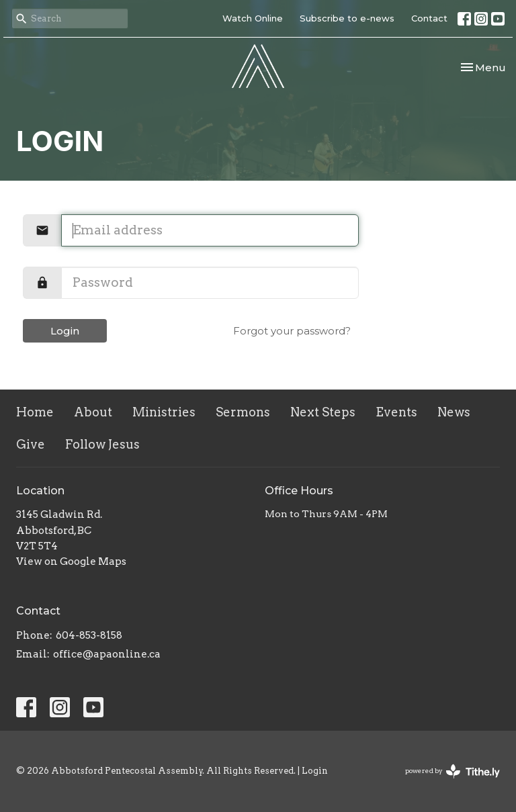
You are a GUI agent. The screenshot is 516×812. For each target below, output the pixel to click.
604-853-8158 (89, 635)
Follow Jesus (102, 444)
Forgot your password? (292, 331)
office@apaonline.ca (107, 654)
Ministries (164, 412)
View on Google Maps (71, 561)
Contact (429, 18)
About (93, 412)
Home (35, 412)
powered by (453, 771)
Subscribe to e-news (347, 18)
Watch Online (253, 18)
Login (65, 331)
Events (396, 412)
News (454, 412)
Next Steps (323, 412)
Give (31, 444)
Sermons (243, 412)
